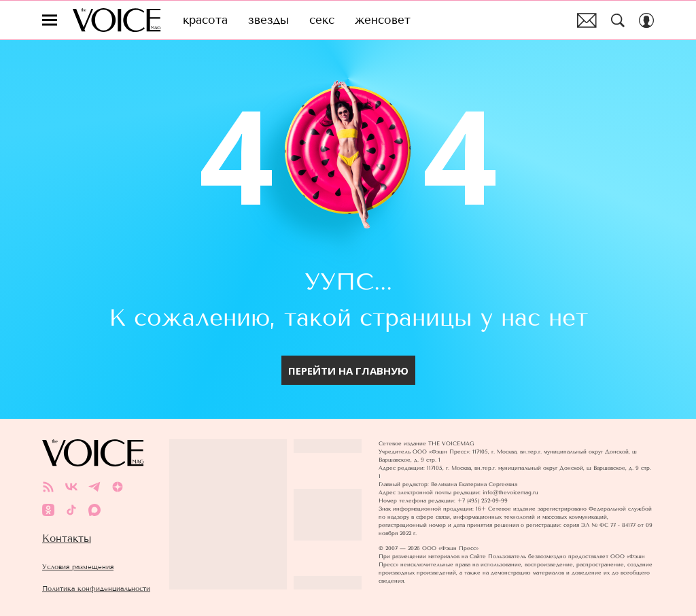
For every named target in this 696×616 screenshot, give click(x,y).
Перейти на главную (348, 371)
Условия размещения (78, 567)
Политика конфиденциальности (96, 588)
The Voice (117, 20)
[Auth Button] (646, 20)
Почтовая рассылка (587, 20)
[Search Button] (618, 20)
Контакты (67, 538)
